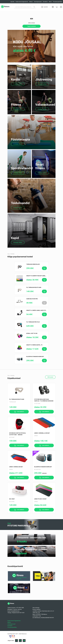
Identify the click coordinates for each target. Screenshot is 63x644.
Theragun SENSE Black (33, 285)
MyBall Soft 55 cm (32, 354)
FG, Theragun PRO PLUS (33, 343)
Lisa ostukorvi (20, 432)
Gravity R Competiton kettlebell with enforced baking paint (45, 297)
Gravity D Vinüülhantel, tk (34, 366)
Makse (31, 2)
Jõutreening (44, 82)
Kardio (16, 82)
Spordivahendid (22, 180)
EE (53, 7)
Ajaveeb (12, 2)
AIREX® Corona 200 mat (16, 488)
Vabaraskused (45, 109)
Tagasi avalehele (31, 26)
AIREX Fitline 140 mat (40, 520)
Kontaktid (45, 2)
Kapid (15, 259)
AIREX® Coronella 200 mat (42, 454)
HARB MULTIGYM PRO (32, 320)
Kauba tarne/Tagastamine (22, 2)
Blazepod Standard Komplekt (35, 377)
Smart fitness (40, 178)
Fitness (16, 109)
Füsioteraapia (20, 149)
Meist (50, 2)
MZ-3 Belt (12, 520)
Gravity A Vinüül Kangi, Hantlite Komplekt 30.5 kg (41, 331)
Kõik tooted (50, 398)
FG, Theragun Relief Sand (34, 308)
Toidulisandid (20, 219)
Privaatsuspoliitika (57, 2)
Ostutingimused (38, 2)
